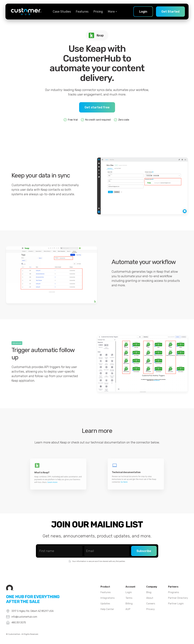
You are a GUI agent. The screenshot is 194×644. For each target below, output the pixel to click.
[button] (111, 12)
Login (129, 592)
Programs (174, 592)
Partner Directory (178, 598)
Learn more (56, 476)
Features (82, 12)
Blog (149, 592)
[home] (26, 12)
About (150, 598)
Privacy (151, 609)
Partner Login (176, 604)
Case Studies (62, 12)
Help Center (107, 609)
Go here (132, 476)
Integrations (108, 598)
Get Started (170, 12)
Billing (129, 604)
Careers (151, 604)
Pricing (98, 12)
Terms (129, 598)
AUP (128, 609)
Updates (105, 604)
